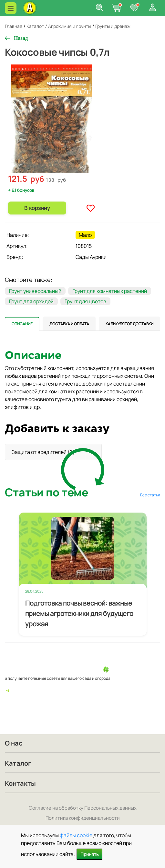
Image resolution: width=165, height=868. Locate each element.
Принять (89, 854)
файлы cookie (76, 835)
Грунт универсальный (35, 291)
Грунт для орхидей (31, 301)
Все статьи (150, 495)
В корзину (37, 208)
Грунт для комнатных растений (110, 291)
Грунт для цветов (85, 301)
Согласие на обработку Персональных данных (83, 808)
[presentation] (22, 324)
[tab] (22, 324)
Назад (21, 38)
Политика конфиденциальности (83, 818)
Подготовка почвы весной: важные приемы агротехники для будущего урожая (79, 613)
